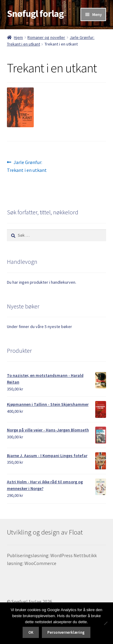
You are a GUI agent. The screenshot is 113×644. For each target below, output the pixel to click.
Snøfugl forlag (35, 14)
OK (31, 632)
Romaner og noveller (46, 37)
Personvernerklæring (66, 632)
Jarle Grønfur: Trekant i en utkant (27, 166)
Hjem (18, 37)
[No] (105, 623)
